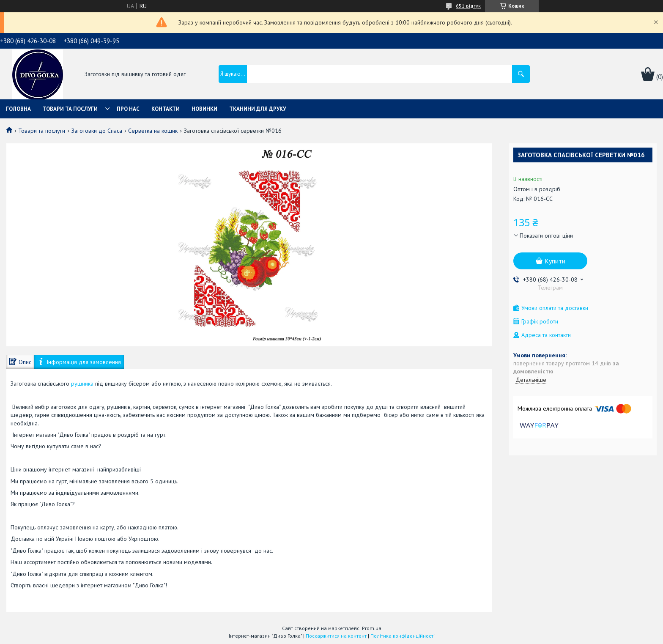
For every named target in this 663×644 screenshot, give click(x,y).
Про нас (128, 109)
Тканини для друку (258, 109)
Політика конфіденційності (403, 636)
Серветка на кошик (153, 131)
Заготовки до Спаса (97, 131)
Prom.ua (372, 628)
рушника (82, 384)
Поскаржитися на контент (336, 636)
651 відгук (468, 6)
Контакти (166, 109)
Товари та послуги (70, 109)
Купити (555, 261)
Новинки (204, 109)
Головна (18, 109)
